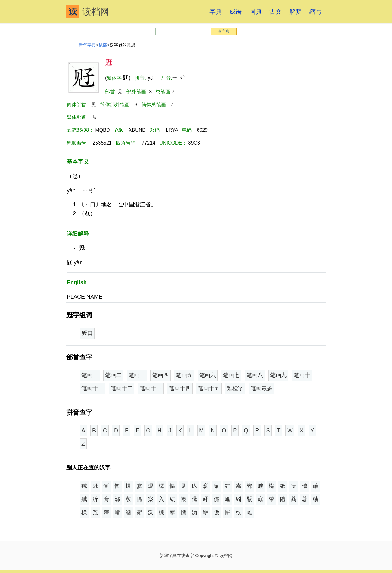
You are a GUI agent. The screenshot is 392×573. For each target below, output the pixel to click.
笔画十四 (180, 388)
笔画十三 (151, 388)
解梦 (296, 12)
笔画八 (255, 375)
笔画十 (302, 375)
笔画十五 (209, 388)
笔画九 (278, 375)
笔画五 (184, 375)
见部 (103, 45)
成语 (236, 12)
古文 (276, 12)
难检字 (235, 388)
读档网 (88, 12)
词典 (256, 12)
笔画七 (231, 375)
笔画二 (113, 375)
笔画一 (90, 375)
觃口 (87, 333)
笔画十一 (92, 388)
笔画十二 (122, 388)
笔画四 (160, 375)
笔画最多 (262, 388)
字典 (216, 12)
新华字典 (87, 45)
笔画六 (208, 375)
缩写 (315, 12)
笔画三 (137, 375)
